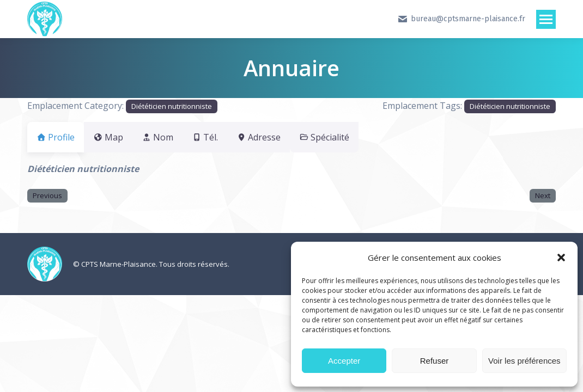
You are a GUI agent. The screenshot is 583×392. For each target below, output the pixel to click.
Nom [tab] (171, 137)
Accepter (344, 361)
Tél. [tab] (224, 137)
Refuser (435, 361)
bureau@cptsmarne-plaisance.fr (461, 19)
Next (543, 195)
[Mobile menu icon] (546, 19)
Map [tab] (115, 137)
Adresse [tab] (285, 137)
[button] (561, 258)
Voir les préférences (524, 361)
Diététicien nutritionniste (172, 106)
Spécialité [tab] (357, 137)
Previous (47, 195)
